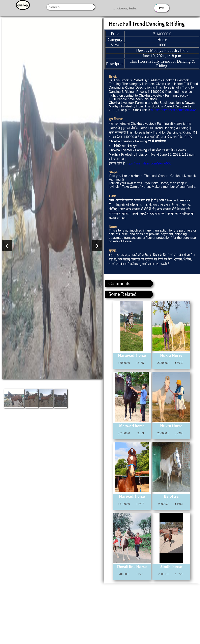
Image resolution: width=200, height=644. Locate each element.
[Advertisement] (100, 611)
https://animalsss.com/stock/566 (174, 110)
